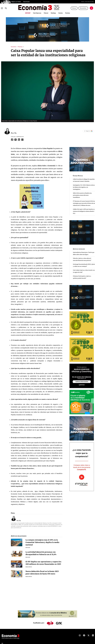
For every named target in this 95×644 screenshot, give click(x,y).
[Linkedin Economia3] (93, 635)
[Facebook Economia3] (84, 635)
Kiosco (75, 8)
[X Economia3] (88, 635)
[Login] (92, 8)
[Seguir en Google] (88, 130)
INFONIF (26, 12)
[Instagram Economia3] (80, 635)
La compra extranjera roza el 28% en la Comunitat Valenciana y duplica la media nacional (42, 541)
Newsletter (84, 8)
